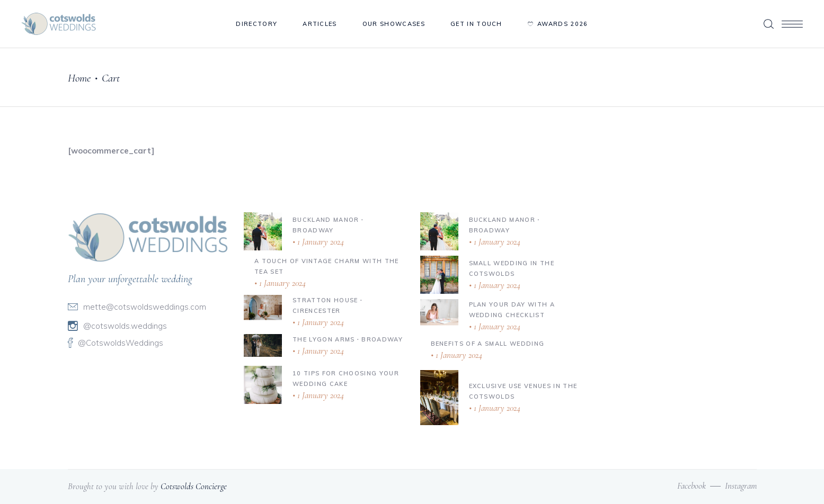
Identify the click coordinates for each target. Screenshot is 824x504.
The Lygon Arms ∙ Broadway (348, 339)
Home (79, 78)
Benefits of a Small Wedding (488, 344)
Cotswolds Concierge (194, 486)
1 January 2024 (320, 242)
